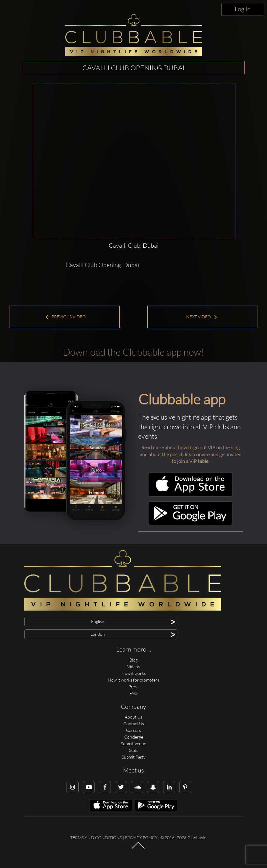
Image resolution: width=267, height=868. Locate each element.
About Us (133, 717)
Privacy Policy (141, 838)
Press (133, 687)
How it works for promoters (133, 680)
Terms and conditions (96, 838)
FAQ (133, 693)
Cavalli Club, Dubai (134, 245)
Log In (243, 9)
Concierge (134, 737)
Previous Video (65, 317)
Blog (133, 660)
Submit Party (134, 757)
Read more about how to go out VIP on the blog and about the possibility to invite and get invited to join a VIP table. (191, 454)
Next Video (202, 317)
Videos (133, 667)
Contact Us (134, 724)
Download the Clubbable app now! (133, 352)
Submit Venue (133, 744)
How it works (134, 673)
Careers (133, 730)
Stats (134, 750)
